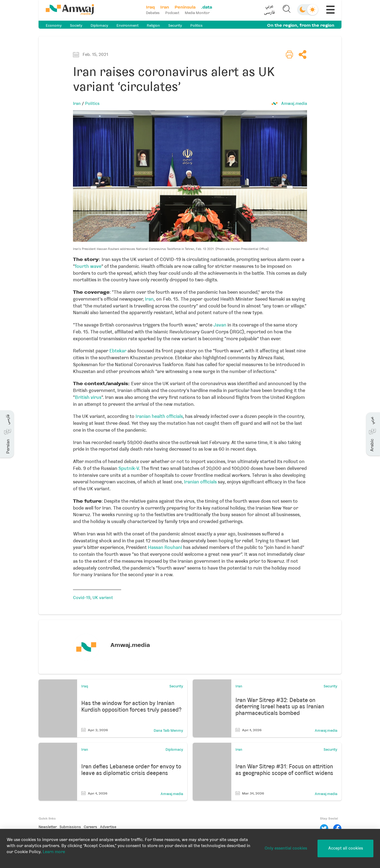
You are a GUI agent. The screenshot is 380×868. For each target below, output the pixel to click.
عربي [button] (269, 7)
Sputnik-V (129, 468)
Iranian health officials (159, 416)
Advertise (108, 827)
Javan (220, 325)
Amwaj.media (294, 104)
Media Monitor (198, 13)
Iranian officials (200, 482)
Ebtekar (118, 351)
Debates (153, 13)
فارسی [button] (269, 13)
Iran (77, 104)
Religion (153, 25)
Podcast (173, 13)
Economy (54, 25)
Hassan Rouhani (165, 547)
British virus (88, 397)
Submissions (70, 827)
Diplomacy (99, 25)
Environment (127, 25)
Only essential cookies (286, 848)
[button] (269, 10)
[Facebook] (337, 828)
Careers (90, 827)
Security (175, 25)
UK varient (103, 598)
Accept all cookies (346, 848)
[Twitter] (324, 828)
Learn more (54, 852)
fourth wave (88, 266)
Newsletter (48, 827)
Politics (196, 25)
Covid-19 (82, 598)
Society (76, 25)
